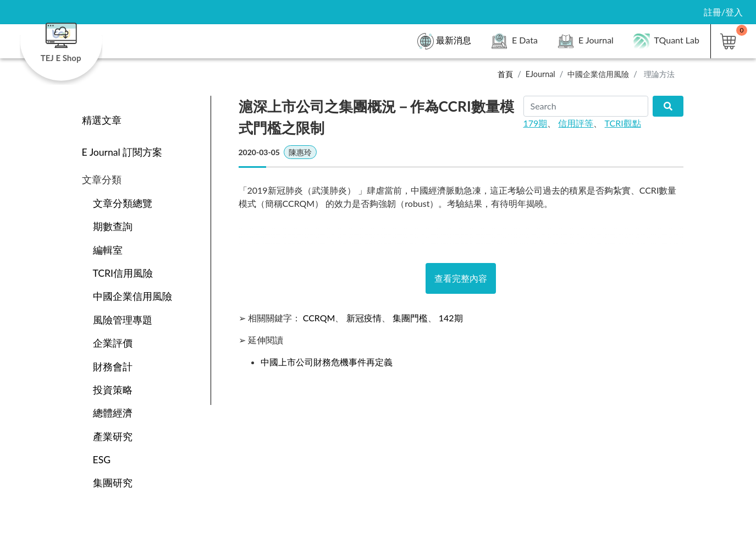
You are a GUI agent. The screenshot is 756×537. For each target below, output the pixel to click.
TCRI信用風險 (123, 273)
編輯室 (108, 250)
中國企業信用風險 (598, 74)
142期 (451, 318)
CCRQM (319, 318)
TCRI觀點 (623, 123)
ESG (102, 460)
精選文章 (102, 120)
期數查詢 (113, 226)
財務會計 (113, 367)
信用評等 (576, 123)
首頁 (505, 74)
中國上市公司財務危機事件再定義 (327, 362)
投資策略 (113, 390)
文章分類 (102, 180)
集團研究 (113, 483)
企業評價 (113, 343)
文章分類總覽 (123, 203)
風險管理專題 (123, 320)
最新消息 (444, 41)
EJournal (540, 74)
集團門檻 (410, 318)
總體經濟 (113, 413)
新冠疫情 (364, 318)
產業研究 (113, 437)
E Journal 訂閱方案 (122, 152)
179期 (536, 123)
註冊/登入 (723, 12)
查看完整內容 (461, 278)
